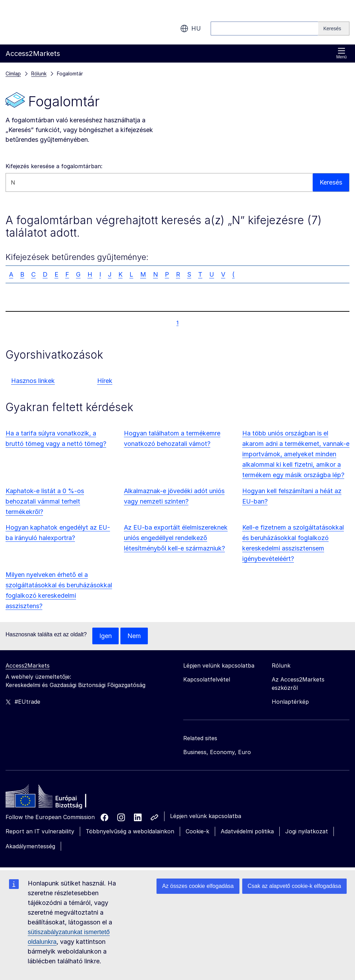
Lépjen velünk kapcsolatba (206, 816)
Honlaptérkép (290, 702)
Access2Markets (28, 665)
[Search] (334, 28)
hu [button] (191, 28)
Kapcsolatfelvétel (207, 679)
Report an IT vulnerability (40, 831)
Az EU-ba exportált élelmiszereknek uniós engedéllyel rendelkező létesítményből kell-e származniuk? (176, 538)
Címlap (13, 73)
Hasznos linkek (33, 381)
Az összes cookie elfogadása (198, 886)
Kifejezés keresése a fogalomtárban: (54, 166)
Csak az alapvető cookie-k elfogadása (295, 886)
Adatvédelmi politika (247, 831)
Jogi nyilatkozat (307, 831)
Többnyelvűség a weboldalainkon (130, 831)
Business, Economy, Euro (217, 752)
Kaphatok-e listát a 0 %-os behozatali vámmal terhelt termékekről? (45, 501)
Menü (341, 53)
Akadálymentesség (30, 846)
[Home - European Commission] (56, 798)
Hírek (105, 381)
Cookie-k (197, 831)
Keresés (331, 182)
